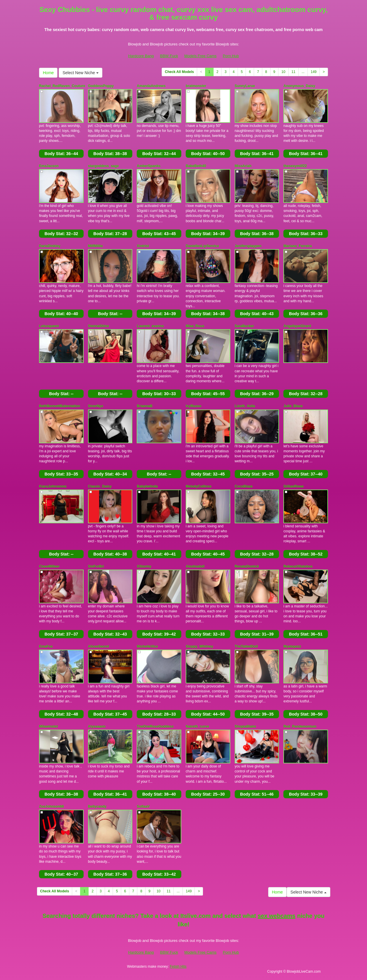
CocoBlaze (244, 486)
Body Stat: (61, 154)
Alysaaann (97, 726)
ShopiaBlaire (245, 726)
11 (294, 72)
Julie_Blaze (293, 406)
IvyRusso (193, 406)
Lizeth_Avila (245, 406)
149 (314, 72)
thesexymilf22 (295, 166)
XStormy (144, 566)
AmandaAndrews (151, 86)
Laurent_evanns (150, 326)
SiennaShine (99, 326)
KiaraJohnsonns (53, 486)
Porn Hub (231, 56)
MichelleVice (147, 646)
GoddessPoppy (101, 86)
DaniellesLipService (202, 246)
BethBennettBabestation (60, 406)
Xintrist (143, 246)
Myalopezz (292, 646)
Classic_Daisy (100, 486)
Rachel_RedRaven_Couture (62, 86)
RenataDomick (247, 566)
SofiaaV (143, 806)
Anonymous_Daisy (299, 86)
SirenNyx (96, 406)
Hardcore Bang (141, 56)
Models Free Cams (200, 56)
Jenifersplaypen (248, 246)
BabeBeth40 (196, 166)
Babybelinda (147, 486)
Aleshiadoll (195, 566)
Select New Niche (80, 73)
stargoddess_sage (103, 166)
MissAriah (243, 166)
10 (283, 72)
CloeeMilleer (49, 566)
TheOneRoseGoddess (155, 726)
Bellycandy (97, 806)
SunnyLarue (245, 86)
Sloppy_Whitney (199, 646)
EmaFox (46, 646)
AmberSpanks (149, 166)
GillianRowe (294, 486)
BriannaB (144, 406)
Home (48, 73)
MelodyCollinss (199, 486)
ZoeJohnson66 (51, 806)
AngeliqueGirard (297, 326)
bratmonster (196, 86)
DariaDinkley (50, 246)
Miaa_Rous (195, 326)
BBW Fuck (169, 56)
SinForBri (96, 566)
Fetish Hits (178, 967)
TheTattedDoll (246, 646)
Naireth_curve (197, 726)
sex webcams (276, 916)
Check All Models (179, 72)
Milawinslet (48, 726)
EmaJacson (49, 166)
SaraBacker (244, 326)
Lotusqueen (49, 326)
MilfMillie (95, 246)
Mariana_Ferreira (298, 246)
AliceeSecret (99, 646)
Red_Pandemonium (300, 726)
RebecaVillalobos (298, 566)
